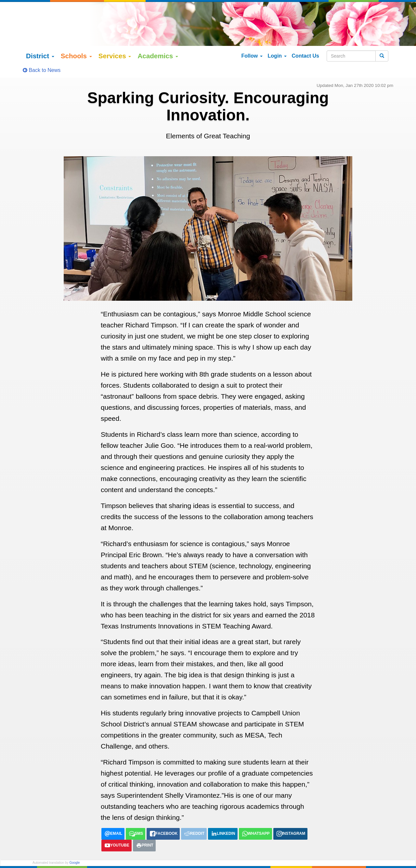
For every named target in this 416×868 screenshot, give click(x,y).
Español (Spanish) (70, 854)
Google (74, 847)
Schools (76, 41)
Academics (158, 41)
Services (115, 41)
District (40, 41)
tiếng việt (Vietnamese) (116, 854)
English (40, 854)
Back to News (42, 55)
